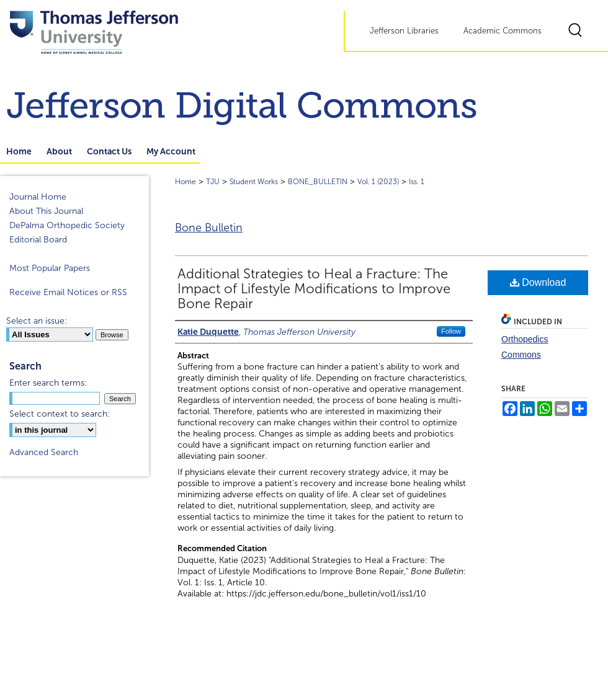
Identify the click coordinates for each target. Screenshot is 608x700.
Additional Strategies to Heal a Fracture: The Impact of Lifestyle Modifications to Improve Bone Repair (314, 289)
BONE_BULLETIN (318, 182)
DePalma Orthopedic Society (67, 225)
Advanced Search (44, 452)
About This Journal (46, 211)
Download (538, 282)
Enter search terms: (48, 383)
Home (186, 182)
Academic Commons (503, 31)
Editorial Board (38, 240)
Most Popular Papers (50, 268)
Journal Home (38, 197)
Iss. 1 (417, 182)
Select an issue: (37, 321)
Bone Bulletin (209, 228)
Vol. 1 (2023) (378, 182)
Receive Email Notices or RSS (68, 292)
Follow (451, 331)
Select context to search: (60, 414)
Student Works (254, 182)
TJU (213, 182)
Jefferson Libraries (404, 31)
